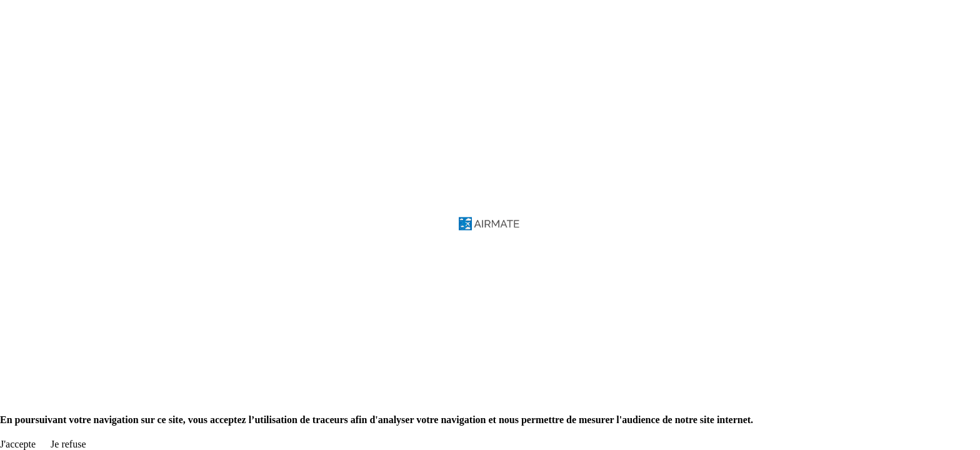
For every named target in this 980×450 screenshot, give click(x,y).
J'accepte (18, 444)
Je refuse (68, 444)
